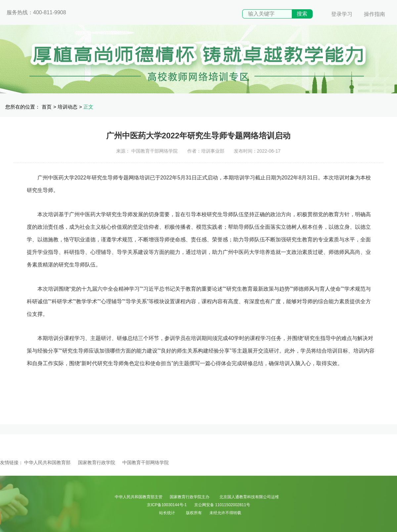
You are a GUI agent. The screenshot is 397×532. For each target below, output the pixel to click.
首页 (47, 107)
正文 (88, 107)
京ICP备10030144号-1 (167, 505)
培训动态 (67, 107)
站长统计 (167, 513)
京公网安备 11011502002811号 (222, 505)
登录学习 (342, 14)
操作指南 (375, 14)
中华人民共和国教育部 (47, 462)
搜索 (302, 14)
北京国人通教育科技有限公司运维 (249, 497)
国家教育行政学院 (97, 462)
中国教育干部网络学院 (146, 462)
